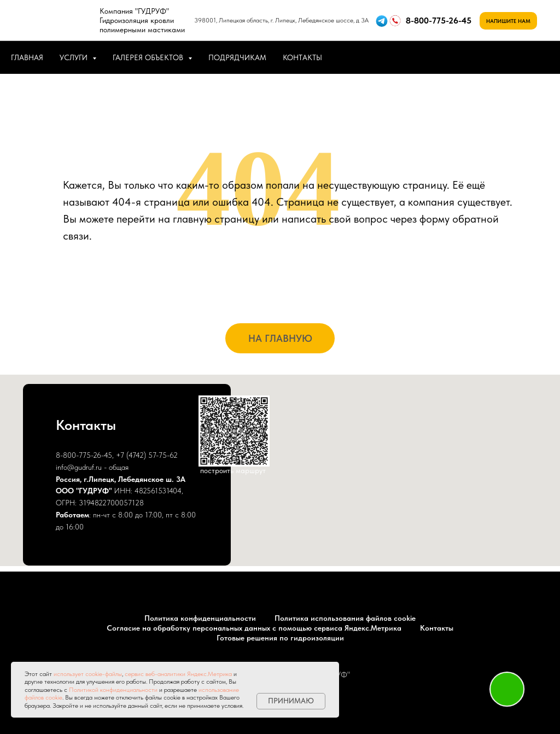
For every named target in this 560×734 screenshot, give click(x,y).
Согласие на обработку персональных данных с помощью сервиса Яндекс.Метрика (254, 628)
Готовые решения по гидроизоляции (280, 638)
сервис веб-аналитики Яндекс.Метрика (178, 674)
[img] (57, 20)
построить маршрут (233, 470)
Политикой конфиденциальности (113, 690)
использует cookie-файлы (88, 674)
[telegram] (538, 57)
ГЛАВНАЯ (27, 57)
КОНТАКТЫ (302, 57)
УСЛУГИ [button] (75, 57)
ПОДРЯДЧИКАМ (237, 57)
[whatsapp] (514, 57)
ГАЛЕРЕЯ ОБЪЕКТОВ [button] (149, 57)
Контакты (437, 628)
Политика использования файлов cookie (345, 618)
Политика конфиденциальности (200, 618)
